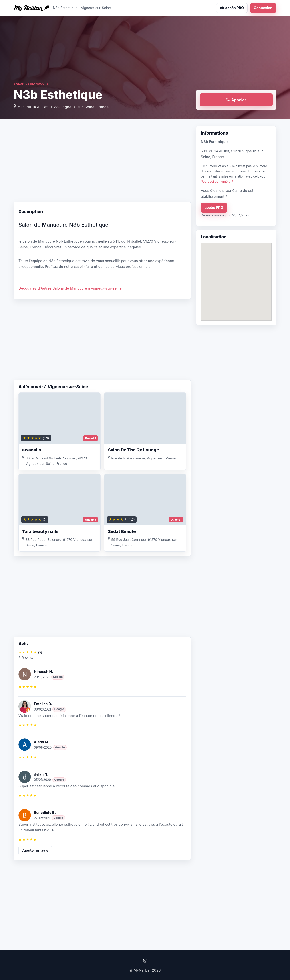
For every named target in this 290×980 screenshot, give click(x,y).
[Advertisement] (102, 161)
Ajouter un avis (35, 850)
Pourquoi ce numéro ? (217, 181)
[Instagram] (145, 961)
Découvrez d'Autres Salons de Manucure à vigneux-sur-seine (70, 288)
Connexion (263, 8)
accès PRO (214, 208)
